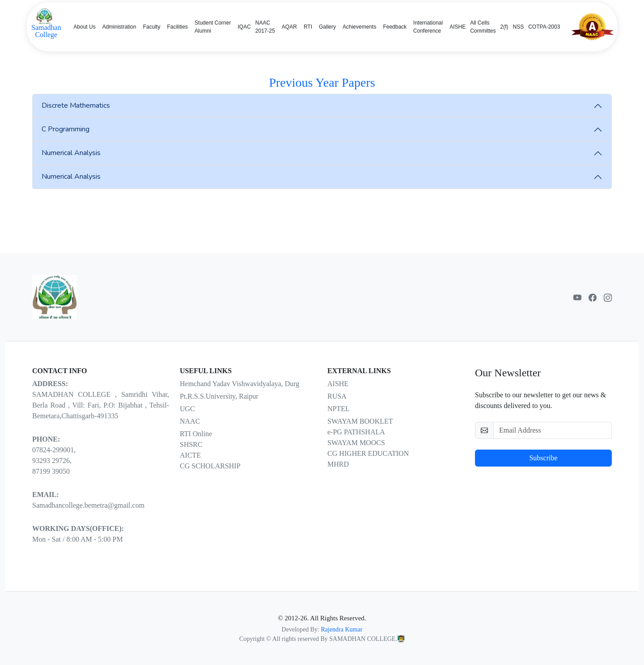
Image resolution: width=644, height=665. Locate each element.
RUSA (337, 396)
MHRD (338, 464)
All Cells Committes (483, 27)
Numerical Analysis (71, 153)
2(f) (504, 27)
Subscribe (543, 458)
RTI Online (196, 434)
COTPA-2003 (544, 27)
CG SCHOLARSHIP (210, 466)
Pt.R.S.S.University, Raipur (219, 396)
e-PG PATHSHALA (356, 432)
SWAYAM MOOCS (356, 443)
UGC (187, 409)
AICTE (190, 455)
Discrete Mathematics (76, 105)
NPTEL (339, 409)
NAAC (190, 421)
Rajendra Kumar (341, 629)
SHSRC (191, 444)
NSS (519, 27)
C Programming (66, 129)
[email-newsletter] (553, 430)
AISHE (458, 27)
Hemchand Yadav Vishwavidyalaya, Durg (239, 384)
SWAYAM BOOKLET (360, 421)
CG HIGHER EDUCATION (368, 453)
